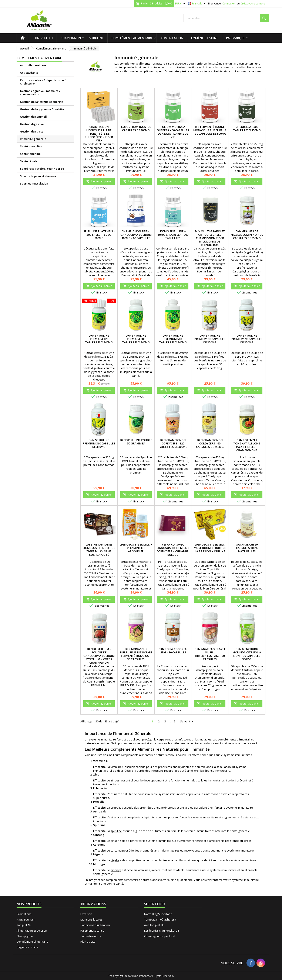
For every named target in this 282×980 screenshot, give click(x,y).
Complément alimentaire (132, 38)
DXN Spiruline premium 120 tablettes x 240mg (99, 339)
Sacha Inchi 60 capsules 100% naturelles (247, 548)
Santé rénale (29, 161)
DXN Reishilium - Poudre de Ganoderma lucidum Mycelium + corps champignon (99, 656)
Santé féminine (30, 154)
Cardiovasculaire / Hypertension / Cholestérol (43, 82)
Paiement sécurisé (92, 931)
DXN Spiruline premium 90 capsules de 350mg (247, 339)
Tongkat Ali (43, 38)
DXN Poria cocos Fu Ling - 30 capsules (173, 651)
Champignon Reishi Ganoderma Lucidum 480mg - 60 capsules (136, 235)
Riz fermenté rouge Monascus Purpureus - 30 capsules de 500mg (210, 130)
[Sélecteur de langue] (197, 4)
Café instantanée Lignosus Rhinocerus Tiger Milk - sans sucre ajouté (99, 550)
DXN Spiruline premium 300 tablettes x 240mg (136, 339)
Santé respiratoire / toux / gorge (42, 169)
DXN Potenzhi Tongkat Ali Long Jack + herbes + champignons (247, 445)
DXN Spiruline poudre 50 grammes (136, 442)
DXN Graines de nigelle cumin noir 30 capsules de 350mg (247, 235)
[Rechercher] (226, 18)
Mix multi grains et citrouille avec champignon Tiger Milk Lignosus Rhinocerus (210, 238)
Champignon (71, 38)
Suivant (187, 722)
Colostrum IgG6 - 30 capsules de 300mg (136, 128)
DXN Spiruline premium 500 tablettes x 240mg (173, 339)
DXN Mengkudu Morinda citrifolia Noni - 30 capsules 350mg (247, 654)
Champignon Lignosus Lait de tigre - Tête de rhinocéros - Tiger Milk (99, 134)
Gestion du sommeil (33, 117)
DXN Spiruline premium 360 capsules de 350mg (99, 443)
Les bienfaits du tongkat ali (162, 931)
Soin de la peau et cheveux (38, 176)
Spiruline (96, 38)
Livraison (86, 914)
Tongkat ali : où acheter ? (160, 919)
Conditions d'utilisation (95, 925)
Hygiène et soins (205, 38)
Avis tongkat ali (154, 925)
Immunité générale (33, 139)
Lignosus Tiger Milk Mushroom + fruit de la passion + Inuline (210, 548)
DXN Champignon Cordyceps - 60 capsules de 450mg (210, 443)
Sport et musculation (34, 183)
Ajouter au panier (99, 181)
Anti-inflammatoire (33, 65)
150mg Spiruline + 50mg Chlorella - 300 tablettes (173, 235)
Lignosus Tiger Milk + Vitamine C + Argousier (136, 548)
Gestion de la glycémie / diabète (42, 109)
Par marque (236, 38)
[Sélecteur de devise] (181, 4)
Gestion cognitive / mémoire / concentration (40, 93)
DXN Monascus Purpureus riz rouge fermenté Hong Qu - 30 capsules (136, 654)
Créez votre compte (253, 4)
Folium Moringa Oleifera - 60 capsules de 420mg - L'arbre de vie (173, 132)
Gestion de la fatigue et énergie (42, 102)
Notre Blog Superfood (158, 914)
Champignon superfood (160, 936)
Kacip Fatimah (26, 919)
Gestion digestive (32, 124)
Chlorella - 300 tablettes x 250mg (247, 128)
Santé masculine (31, 146)
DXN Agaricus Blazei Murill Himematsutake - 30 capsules (210, 654)
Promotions (24, 914)
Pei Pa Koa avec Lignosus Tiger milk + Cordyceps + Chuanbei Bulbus (173, 550)
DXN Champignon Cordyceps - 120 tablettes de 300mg (173, 443)
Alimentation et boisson (32, 931)
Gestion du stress (32, 131)
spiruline (116, 831)
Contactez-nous (91, 936)
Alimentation (172, 38)
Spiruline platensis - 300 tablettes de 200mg (99, 235)
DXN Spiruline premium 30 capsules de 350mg (210, 339)
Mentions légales (91, 919)
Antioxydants (29, 73)
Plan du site (88, 942)
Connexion (229, 4)
